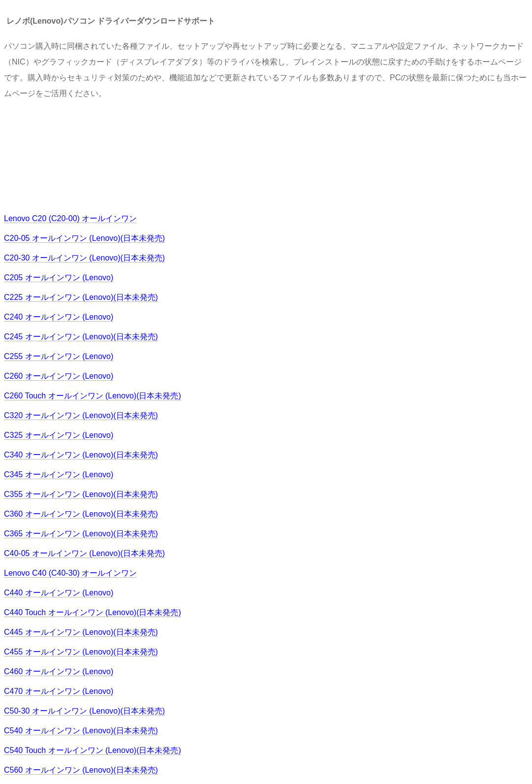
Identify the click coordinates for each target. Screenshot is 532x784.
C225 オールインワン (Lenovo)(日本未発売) (81, 297)
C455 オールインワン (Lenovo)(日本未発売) (81, 652)
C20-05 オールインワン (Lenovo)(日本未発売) (84, 238)
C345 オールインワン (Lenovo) (59, 474)
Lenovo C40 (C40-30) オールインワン (70, 573)
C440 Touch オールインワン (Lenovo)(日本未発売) (93, 612)
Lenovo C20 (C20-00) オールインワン (70, 218)
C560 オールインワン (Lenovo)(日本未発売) (81, 770)
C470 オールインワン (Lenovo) (59, 691)
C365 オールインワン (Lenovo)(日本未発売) (81, 534)
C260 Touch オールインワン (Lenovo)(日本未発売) (93, 396)
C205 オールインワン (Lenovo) (59, 278)
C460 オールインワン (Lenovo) (59, 671)
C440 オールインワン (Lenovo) (59, 593)
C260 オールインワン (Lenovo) (59, 376)
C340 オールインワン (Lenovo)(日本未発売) (81, 455)
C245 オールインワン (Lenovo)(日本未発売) (81, 337)
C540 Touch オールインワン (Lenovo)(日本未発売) (93, 750)
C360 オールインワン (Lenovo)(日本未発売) (81, 514)
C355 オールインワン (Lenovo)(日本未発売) (81, 494)
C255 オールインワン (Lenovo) (59, 356)
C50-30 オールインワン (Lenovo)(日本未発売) (84, 711)
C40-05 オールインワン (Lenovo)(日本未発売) (84, 553)
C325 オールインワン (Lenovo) (59, 435)
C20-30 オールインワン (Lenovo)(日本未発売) (84, 258)
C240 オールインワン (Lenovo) (59, 317)
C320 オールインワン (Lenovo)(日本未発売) (81, 415)
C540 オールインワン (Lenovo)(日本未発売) (81, 731)
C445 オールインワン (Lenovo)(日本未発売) (81, 632)
